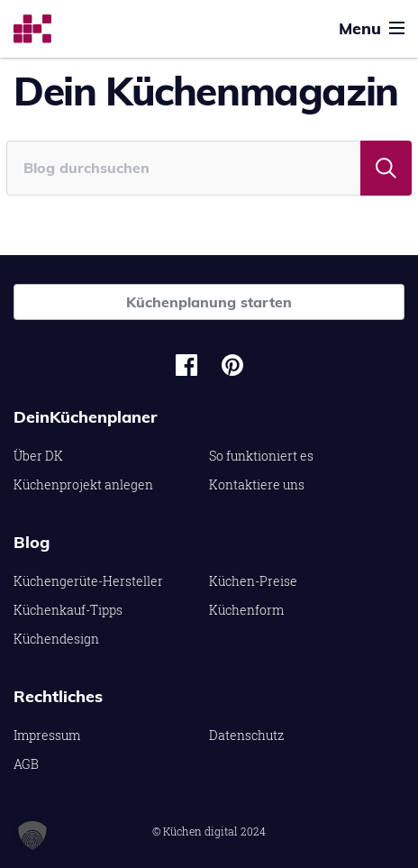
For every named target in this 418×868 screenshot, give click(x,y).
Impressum (47, 735)
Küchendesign (56, 639)
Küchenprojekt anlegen (83, 484)
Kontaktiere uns (257, 484)
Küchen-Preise (253, 581)
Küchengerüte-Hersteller (88, 581)
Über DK (38, 456)
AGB (26, 764)
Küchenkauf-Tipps (68, 610)
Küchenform (246, 610)
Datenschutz (246, 735)
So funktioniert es (261, 456)
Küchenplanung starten (209, 302)
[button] (32, 836)
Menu (372, 28)
